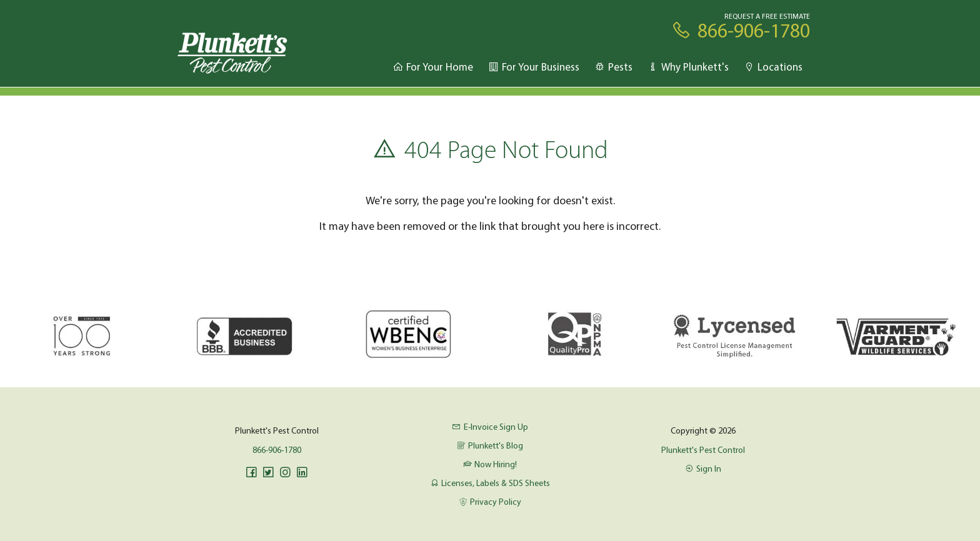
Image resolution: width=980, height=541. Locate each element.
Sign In (703, 469)
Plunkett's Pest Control (703, 450)
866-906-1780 (277, 450)
